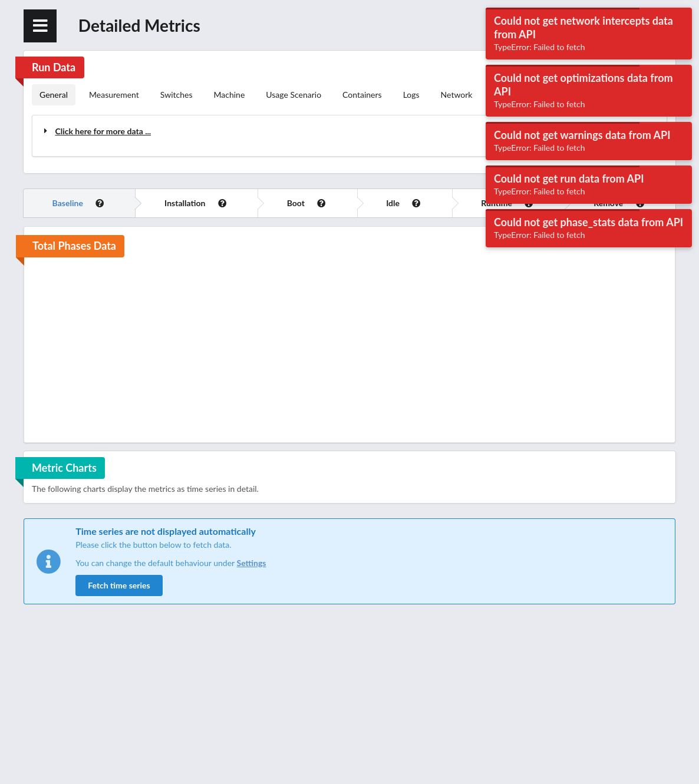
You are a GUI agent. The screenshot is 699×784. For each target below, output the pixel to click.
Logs (411, 95)
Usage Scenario (294, 95)
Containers (362, 95)
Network (457, 95)
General (54, 95)
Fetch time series (119, 585)
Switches (177, 95)
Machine (230, 95)
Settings (251, 563)
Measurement (114, 95)
